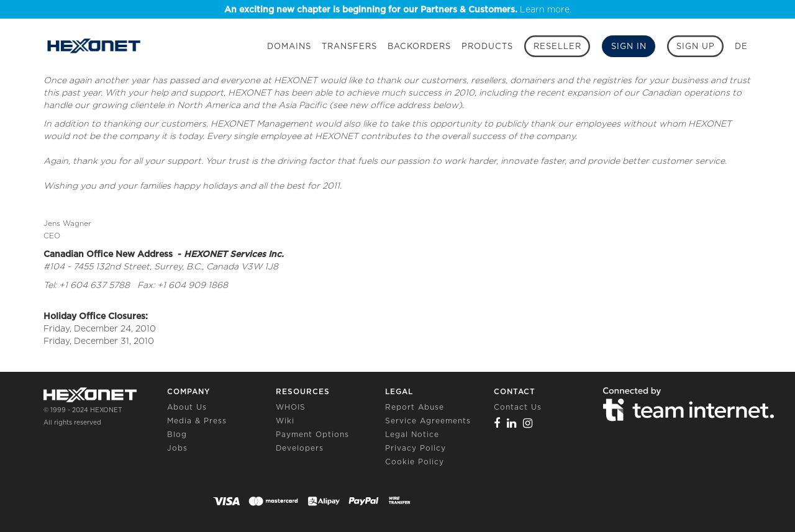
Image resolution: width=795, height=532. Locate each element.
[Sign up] (695, 46)
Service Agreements (428, 421)
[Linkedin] (512, 423)
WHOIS (291, 407)
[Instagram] (528, 423)
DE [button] (741, 46)
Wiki (285, 421)
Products (487, 46)
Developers (300, 448)
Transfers (349, 46)
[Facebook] (497, 423)
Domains (289, 46)
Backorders (419, 46)
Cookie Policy (415, 462)
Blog (177, 434)
